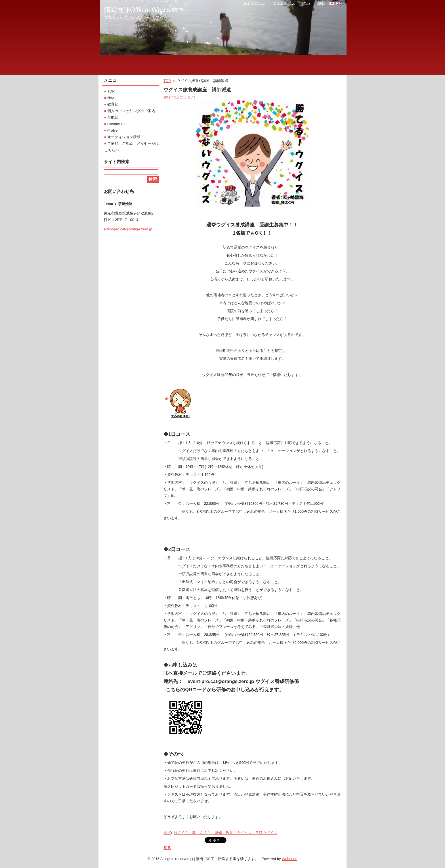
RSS (306, 3)
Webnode (290, 859)
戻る (167, 848)
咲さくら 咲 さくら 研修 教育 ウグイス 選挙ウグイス (226, 833)
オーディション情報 (124, 137)
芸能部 (113, 117)
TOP (167, 81)
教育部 (113, 104)
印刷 (321, 3)
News (112, 98)
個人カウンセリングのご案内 (131, 111)
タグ (167, 833)
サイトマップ (284, 3)
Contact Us (116, 124)
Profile (112, 130)
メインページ (254, 3)
